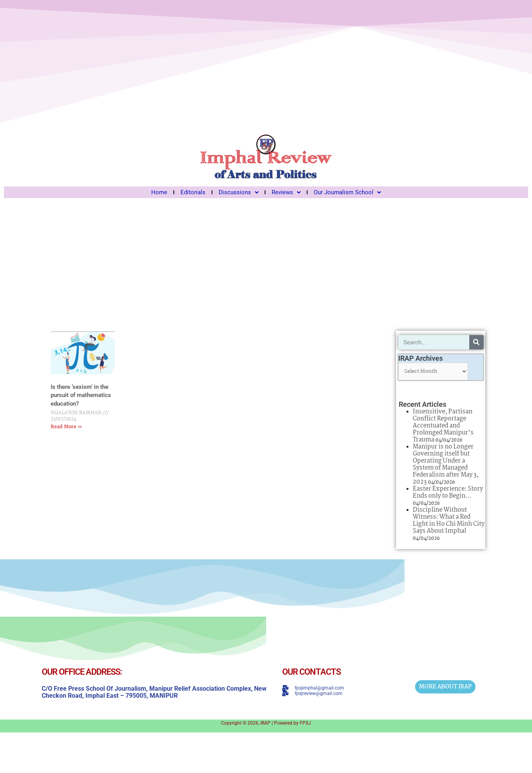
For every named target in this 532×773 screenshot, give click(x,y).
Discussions (239, 192)
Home (159, 192)
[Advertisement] (266, 261)
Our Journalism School (347, 192)
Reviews (286, 192)
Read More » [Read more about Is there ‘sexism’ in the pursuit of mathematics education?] (66, 427)
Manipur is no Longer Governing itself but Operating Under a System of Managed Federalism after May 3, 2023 (446, 464)
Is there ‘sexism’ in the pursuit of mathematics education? (81, 395)
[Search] (476, 342)
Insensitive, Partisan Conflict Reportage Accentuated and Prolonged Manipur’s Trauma (443, 426)
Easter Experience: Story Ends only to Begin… (448, 492)
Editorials (193, 192)
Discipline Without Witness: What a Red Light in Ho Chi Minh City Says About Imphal (449, 520)
